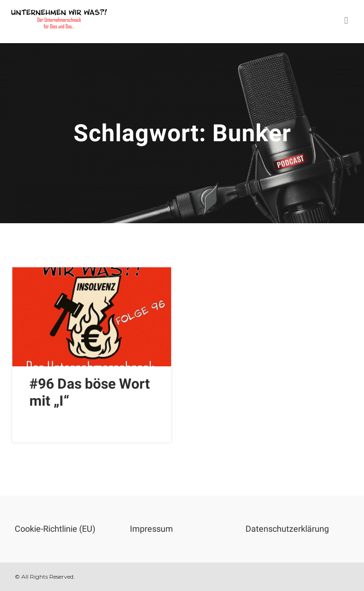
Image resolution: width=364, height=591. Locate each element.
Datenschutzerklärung (287, 529)
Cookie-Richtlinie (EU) (55, 529)
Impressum (151, 529)
